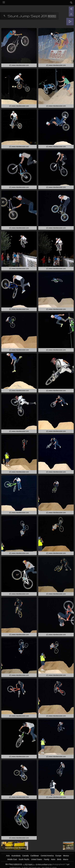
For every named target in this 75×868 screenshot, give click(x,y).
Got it (15, 863)
